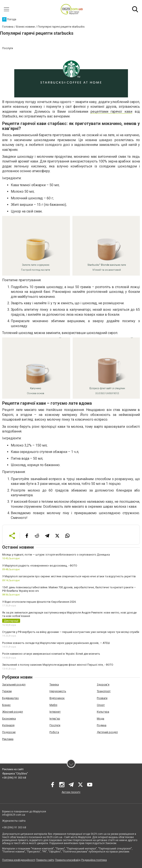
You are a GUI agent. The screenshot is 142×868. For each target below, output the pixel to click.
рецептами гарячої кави (112, 112)
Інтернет (55, 712)
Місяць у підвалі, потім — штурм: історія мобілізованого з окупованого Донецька (56, 555)
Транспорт (104, 691)
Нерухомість (58, 691)
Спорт (101, 705)
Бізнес (6, 705)
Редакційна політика (94, 860)
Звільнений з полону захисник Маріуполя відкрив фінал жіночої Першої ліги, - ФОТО (58, 665)
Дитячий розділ (107, 732)
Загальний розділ (14, 685)
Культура (103, 712)
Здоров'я (103, 685)
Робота (54, 732)
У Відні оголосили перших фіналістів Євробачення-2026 (39, 602)
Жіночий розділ (13, 712)
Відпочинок (57, 698)
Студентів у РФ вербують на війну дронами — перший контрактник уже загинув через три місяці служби (71, 632)
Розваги (102, 698)
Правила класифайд (68, 860)
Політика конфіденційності (19, 860)
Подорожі (9, 732)
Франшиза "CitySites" (15, 774)
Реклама (8, 739)
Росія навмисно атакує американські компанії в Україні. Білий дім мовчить (51, 654)
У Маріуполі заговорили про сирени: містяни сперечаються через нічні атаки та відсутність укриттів (69, 576)
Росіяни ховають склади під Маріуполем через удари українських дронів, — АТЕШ (56, 643)
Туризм (7, 691)
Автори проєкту (71, 792)
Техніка (54, 685)
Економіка (9, 719)
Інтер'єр (55, 719)
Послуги (55, 725)
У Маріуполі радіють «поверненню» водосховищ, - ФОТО (40, 566)
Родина (102, 725)
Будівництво (10, 698)
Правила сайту (45, 860)
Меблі (53, 705)
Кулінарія (8, 725)
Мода (101, 719)
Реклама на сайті (13, 769)
